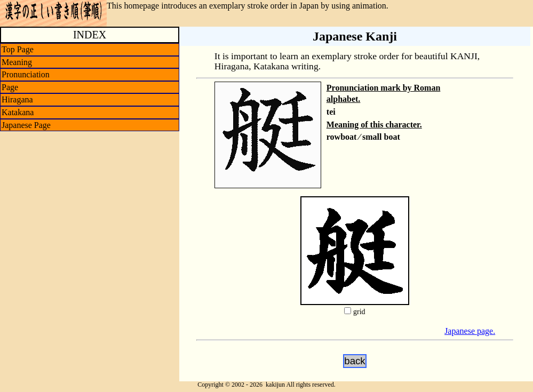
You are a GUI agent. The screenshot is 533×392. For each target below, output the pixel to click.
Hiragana (17, 99)
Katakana (18, 112)
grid (359, 312)
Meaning (17, 62)
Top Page (18, 49)
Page (10, 87)
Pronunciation (26, 74)
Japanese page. (470, 331)
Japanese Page (26, 125)
